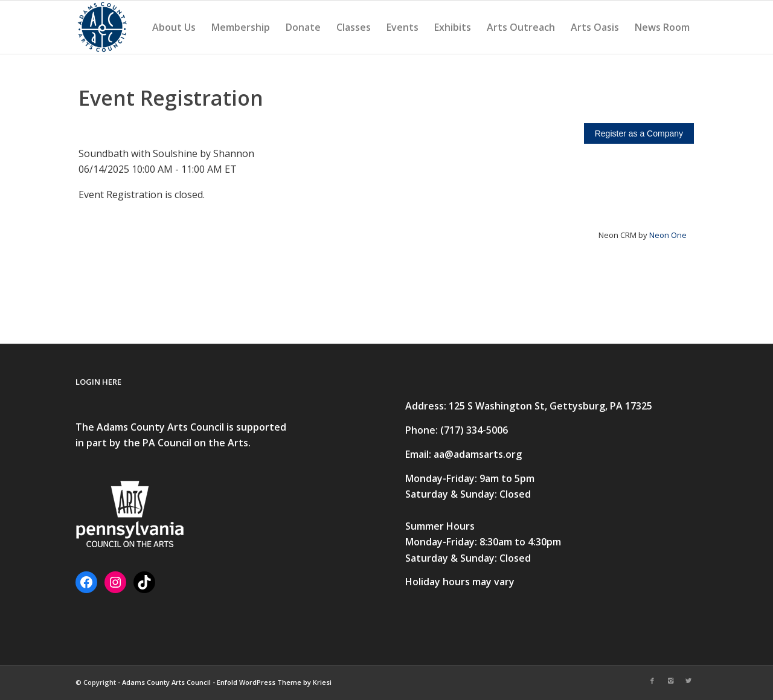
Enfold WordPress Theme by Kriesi (274, 682)
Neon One (668, 235)
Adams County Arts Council (166, 682)
